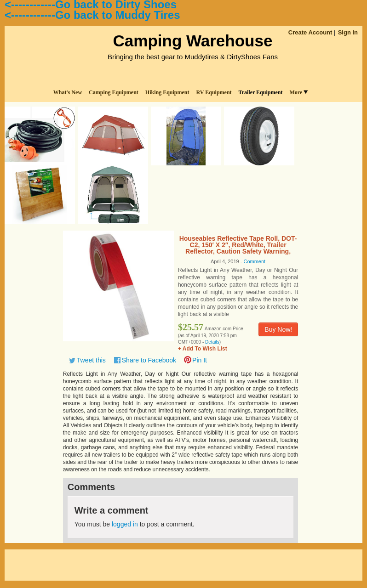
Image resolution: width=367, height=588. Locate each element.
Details (212, 342)
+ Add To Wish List (203, 349)
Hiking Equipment (167, 92)
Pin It (200, 360)
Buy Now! (278, 329)
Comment (254, 261)
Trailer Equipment (261, 92)
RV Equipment (214, 92)
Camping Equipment (114, 92)
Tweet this (91, 360)
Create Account (310, 32)
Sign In (348, 32)
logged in (125, 524)
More (298, 92)
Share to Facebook (149, 360)
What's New (68, 92)
